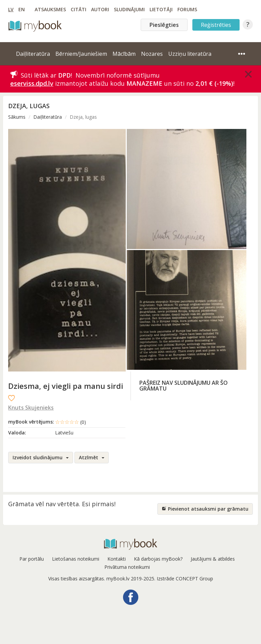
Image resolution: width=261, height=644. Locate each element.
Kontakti (117, 559)
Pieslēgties (164, 25)
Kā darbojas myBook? (158, 559)
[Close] (248, 74)
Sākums (17, 117)
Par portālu (32, 559)
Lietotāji (161, 9)
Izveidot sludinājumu (41, 457)
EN (22, 9)
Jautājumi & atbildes (213, 559)
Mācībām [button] (124, 54)
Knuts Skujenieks (31, 408)
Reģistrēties (216, 25)
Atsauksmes (50, 9)
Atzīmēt (92, 457)
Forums (187, 9)
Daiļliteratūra (48, 117)
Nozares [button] (152, 54)
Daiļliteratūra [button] (33, 54)
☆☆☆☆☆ (71, 422)
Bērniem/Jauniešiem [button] (81, 54)
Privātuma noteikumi (127, 567)
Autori (100, 9)
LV (11, 9)
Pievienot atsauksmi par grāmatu (205, 509)
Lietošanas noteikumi (76, 559)
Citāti (79, 9)
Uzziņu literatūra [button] (190, 54)
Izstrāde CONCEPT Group (185, 579)
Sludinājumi (129, 9)
